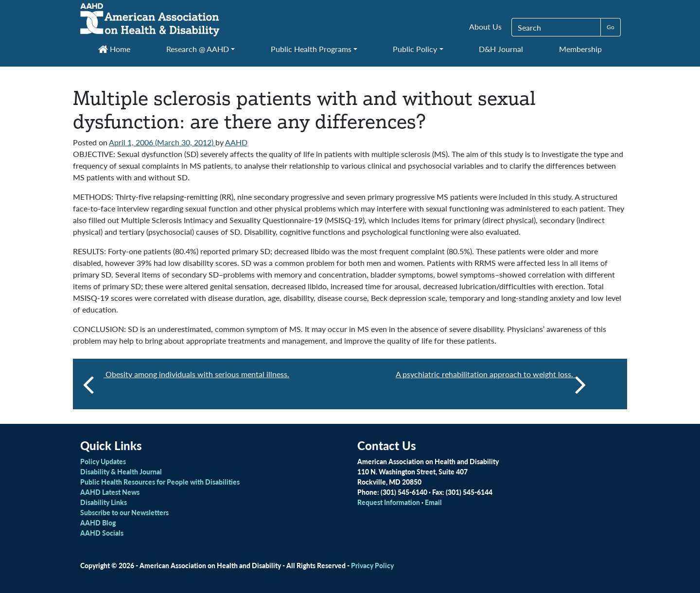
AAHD (236, 142)
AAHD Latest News (110, 492)
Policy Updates (103, 461)
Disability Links (104, 502)
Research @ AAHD (198, 49)
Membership (580, 49)
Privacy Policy (372, 565)
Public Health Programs (311, 49)
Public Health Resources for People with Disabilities (160, 482)
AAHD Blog (98, 523)
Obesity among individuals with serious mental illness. (196, 374)
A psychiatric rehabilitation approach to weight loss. (491, 384)
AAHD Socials (102, 533)
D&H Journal (501, 49)
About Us (485, 26)
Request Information (389, 502)
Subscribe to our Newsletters (124, 512)
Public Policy (415, 49)
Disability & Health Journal (121, 471)
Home (114, 49)
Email (433, 502)
